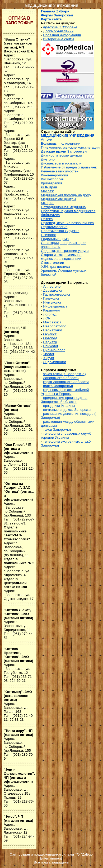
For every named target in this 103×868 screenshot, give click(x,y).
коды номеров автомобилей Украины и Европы (65, 392)
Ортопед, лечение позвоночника (67, 223)
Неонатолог (53, 330)
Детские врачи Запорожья (64, 151)
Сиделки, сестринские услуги (65, 251)
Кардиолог (52, 310)
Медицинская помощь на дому (66, 195)
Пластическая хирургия (60, 231)
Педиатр (50, 342)
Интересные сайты (58, 39)
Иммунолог (52, 302)
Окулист (50, 334)
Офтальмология (54, 227)
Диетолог (48, 159)
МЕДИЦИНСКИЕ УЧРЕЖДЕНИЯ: (68, 135)
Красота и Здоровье (60, 27)
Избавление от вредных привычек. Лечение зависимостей (69, 169)
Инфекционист (55, 306)
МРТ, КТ (47, 203)
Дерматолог (53, 290)
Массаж (47, 191)
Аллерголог (52, 286)
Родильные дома (55, 239)
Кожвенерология (54, 175)
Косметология (52, 179)
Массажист (52, 322)
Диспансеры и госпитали (61, 163)
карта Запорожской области (66, 382)
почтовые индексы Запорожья (68, 410)
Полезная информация (62, 35)
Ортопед (50, 338)
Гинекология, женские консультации (70, 147)
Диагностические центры (61, 155)
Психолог (49, 235)
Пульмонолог (54, 350)
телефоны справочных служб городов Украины (66, 435)
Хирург (49, 358)
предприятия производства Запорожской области (64, 400)
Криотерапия (51, 183)
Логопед (50, 314)
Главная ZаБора (55, 11)
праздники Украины (59, 406)
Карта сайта (51, 19)
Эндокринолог (55, 362)
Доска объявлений (58, 31)
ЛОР (47, 318)
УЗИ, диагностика (55, 267)
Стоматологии (52, 263)
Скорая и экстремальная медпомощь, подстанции (61, 257)
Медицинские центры (58, 199)
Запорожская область (61, 378)
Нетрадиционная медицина (63, 207)
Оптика (47, 219)
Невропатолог (55, 326)
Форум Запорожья (57, 15)
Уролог (49, 354)
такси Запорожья (57, 429)
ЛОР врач (49, 187)
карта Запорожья (58, 386)
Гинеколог (51, 298)
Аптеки (47, 139)
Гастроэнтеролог (57, 294)
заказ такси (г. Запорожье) (64, 374)
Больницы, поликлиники (61, 143)
